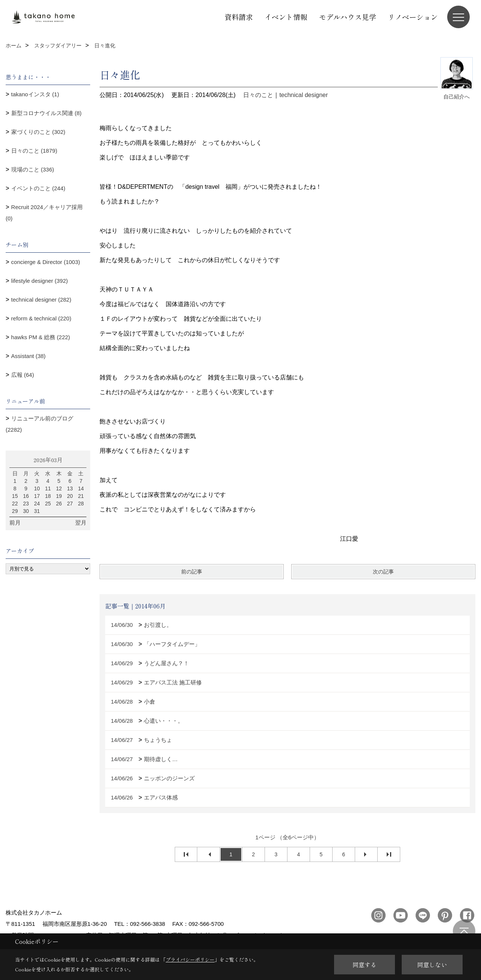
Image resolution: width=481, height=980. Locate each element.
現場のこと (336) (33, 169)
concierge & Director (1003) (46, 262)
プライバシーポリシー (190, 960)
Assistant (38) (29, 356)
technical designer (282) (41, 300)
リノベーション (413, 17)
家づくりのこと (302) (38, 132)
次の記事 (383, 572)
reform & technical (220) (41, 318)
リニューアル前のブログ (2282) (39, 424)
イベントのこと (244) (38, 188)
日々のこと (258, 95)
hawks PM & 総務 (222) (41, 337)
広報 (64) (23, 375)
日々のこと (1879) (34, 151)
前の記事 (192, 572)
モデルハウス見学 (348, 17)
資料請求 (239, 17)
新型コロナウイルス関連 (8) (47, 113)
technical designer (303, 95)
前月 (15, 523)
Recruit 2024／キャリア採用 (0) (44, 213)
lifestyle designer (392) (40, 281)
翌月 (81, 523)
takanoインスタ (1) (35, 94)
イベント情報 (286, 17)
